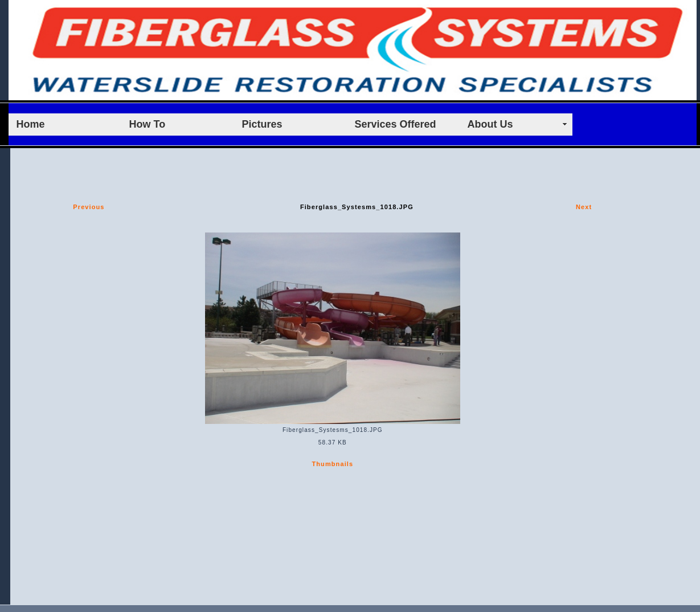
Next (584, 207)
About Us (490, 124)
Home (31, 124)
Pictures (262, 124)
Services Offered (396, 124)
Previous (89, 207)
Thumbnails (332, 464)
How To (148, 124)
